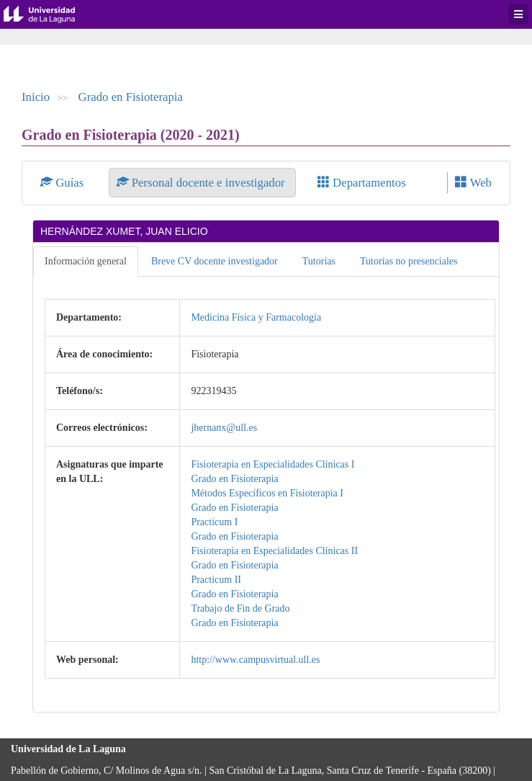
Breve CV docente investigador (215, 261)
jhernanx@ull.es (224, 428)
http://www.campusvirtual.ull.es (255, 660)
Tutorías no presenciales (409, 261)
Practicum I (214, 522)
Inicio (36, 97)
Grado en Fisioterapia (131, 97)
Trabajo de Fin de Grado (240, 608)
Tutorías (319, 261)
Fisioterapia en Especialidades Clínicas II (274, 551)
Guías (64, 183)
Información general (86, 261)
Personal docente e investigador (202, 183)
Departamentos (362, 183)
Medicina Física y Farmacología (256, 317)
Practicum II (216, 580)
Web (473, 183)
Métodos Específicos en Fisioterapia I (267, 493)
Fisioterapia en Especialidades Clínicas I (272, 464)
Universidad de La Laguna (50, 14)
